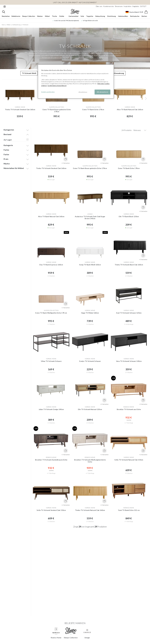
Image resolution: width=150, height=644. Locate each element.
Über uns (99, 6)
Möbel (47, 17)
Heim (3, 26)
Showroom (119, 6)
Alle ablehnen (83, 92)
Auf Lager (8, 142)
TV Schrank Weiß (29, 74)
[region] (76, 82)
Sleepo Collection (29, 17)
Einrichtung (112, 17)
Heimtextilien (123, 17)
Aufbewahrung (16, 26)
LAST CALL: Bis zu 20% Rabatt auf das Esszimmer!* (75, 2)
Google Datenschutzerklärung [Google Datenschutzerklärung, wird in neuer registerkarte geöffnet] (57, 86)
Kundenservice (109, 6)
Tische (54, 17)
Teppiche (90, 17)
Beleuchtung (100, 17)
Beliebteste (16, 17)
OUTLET (143, 6)
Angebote (136, 6)
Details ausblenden (48, 92)
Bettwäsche (135, 17)
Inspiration (127, 6)
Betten (144, 17)
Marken (40, 17)
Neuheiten (6, 17)
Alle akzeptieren (102, 92)
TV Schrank (25, 26)
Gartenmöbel (73, 17)
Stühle (62, 17)
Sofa (82, 17)
